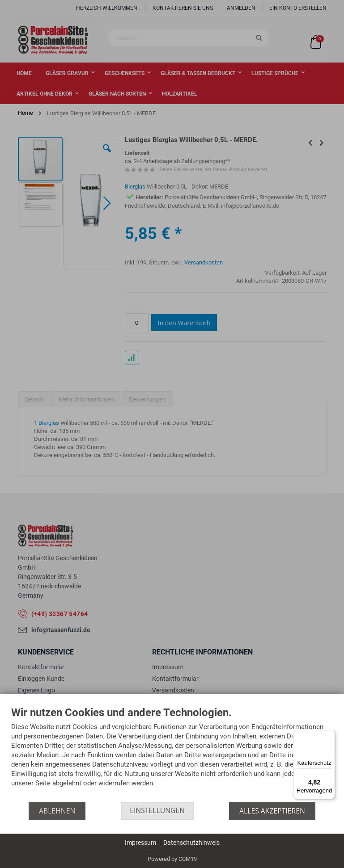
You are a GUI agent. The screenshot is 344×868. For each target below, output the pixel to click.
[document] (172, 754)
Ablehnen (57, 811)
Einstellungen (157, 811)
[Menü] (330, 735)
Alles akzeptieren (273, 811)
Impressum (140, 843)
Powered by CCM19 (172, 859)
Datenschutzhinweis (191, 843)
